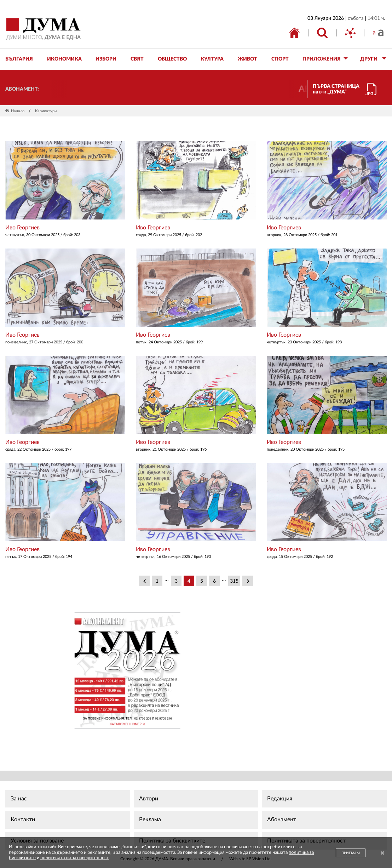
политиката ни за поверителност (74, 858)
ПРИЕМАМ (351, 853)
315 (234, 581)
